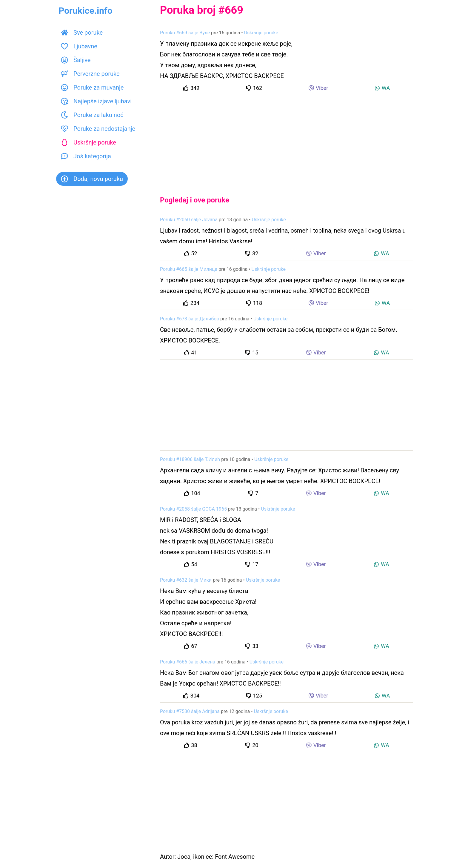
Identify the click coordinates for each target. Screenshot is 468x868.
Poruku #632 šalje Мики (186, 580)
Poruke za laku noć (92, 115)
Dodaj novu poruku (92, 179)
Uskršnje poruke (88, 142)
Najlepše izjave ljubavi (96, 101)
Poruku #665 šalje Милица (189, 269)
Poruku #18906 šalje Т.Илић (190, 459)
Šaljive (76, 60)
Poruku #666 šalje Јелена (188, 662)
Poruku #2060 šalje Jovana (189, 220)
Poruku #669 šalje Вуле (185, 33)
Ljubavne (79, 46)
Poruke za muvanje (92, 87)
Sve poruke (82, 33)
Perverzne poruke (90, 74)
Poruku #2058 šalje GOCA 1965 (193, 509)
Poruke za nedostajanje (98, 129)
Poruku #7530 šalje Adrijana (190, 711)
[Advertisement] (287, 140)
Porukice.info (86, 11)
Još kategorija (86, 156)
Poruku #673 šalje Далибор (190, 319)
